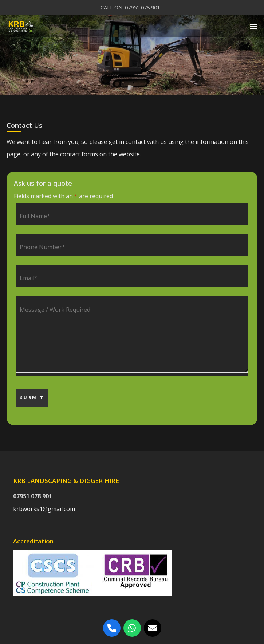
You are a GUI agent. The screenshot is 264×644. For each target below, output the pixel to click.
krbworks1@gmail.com (44, 509)
